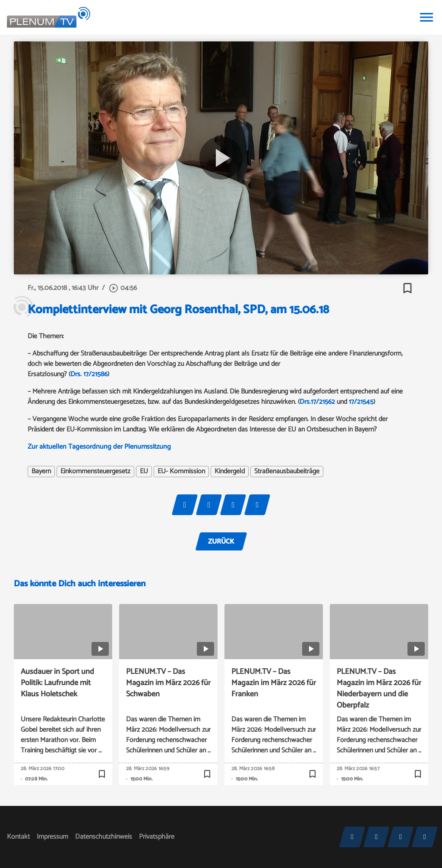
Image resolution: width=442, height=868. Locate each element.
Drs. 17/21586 (89, 374)
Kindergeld (230, 472)
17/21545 (361, 402)
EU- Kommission (181, 472)
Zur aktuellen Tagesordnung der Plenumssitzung (99, 447)
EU (144, 472)
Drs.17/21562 (317, 402)
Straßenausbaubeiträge (287, 472)
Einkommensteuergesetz (95, 472)
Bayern (41, 472)
